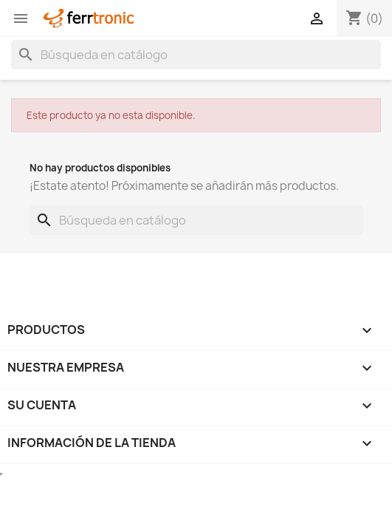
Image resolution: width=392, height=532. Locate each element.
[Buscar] (196, 55)
